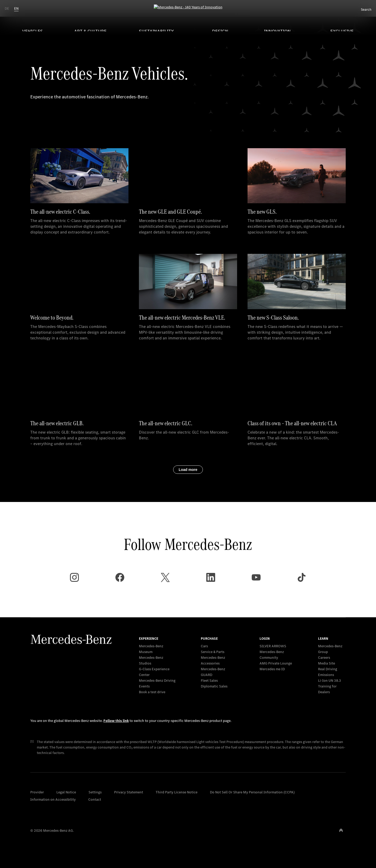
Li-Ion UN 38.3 (330, 681)
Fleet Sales (209, 681)
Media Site (327, 663)
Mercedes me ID (272, 669)
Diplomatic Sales (214, 686)
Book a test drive (152, 692)
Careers (324, 658)
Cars (204, 646)
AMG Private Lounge (276, 663)
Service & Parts (213, 652)
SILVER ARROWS (273, 646)
